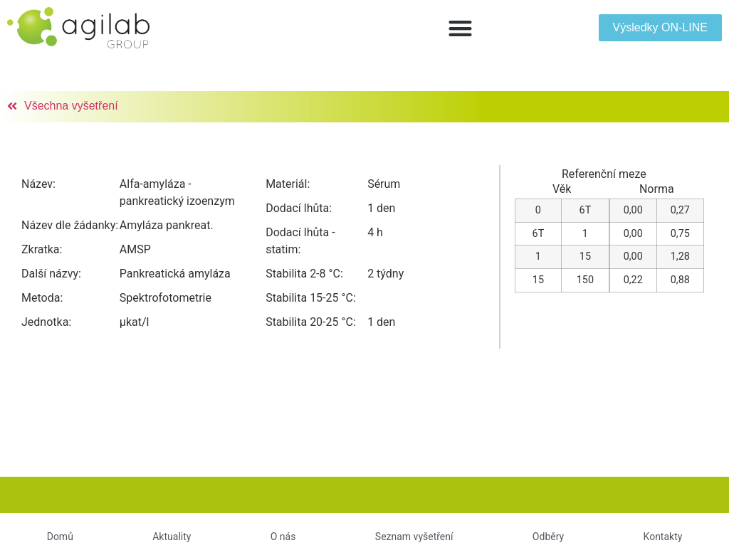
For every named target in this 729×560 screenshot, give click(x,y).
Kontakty (663, 537)
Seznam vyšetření (414, 537)
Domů (60, 537)
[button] (460, 28)
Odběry (548, 537)
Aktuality (172, 537)
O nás (283, 537)
